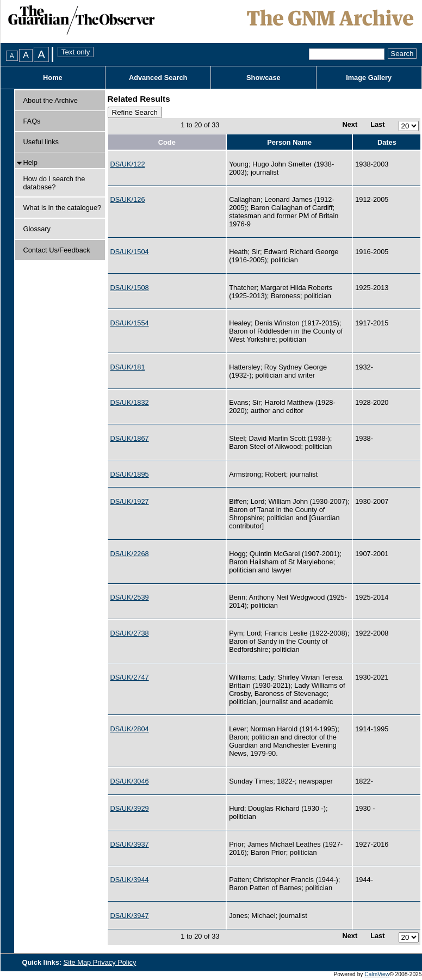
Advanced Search (158, 78)
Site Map (78, 962)
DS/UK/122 (128, 164)
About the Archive (51, 100)
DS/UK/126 (128, 199)
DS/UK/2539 (130, 597)
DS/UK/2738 (130, 633)
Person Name (289, 142)
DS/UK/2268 (130, 554)
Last (377, 124)
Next (350, 124)
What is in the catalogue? (63, 208)
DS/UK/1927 (130, 501)
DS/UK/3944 (130, 880)
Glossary (37, 229)
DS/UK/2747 (130, 677)
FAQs (32, 121)
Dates (387, 142)
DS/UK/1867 (130, 438)
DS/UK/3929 (130, 808)
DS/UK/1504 (130, 252)
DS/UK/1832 (130, 402)
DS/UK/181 (128, 367)
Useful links (41, 142)
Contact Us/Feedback (57, 250)
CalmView (377, 974)
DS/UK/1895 (130, 474)
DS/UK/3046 (130, 781)
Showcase (263, 78)
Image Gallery (369, 78)
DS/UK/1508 (130, 288)
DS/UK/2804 (130, 729)
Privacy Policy (115, 962)
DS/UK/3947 (130, 916)
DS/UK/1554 (130, 323)
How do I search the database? (54, 183)
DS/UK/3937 (130, 844)
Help (30, 162)
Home (53, 78)
